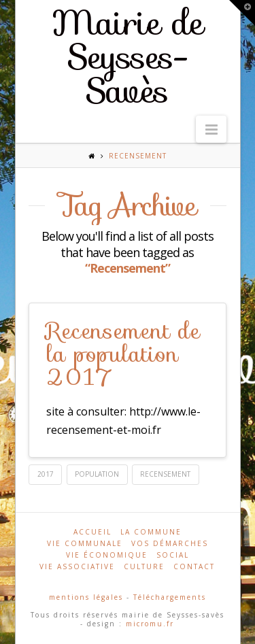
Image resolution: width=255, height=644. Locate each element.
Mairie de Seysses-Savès (128, 57)
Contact (194, 566)
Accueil (92, 532)
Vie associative (77, 566)
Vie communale (85, 543)
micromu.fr (150, 624)
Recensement (165, 474)
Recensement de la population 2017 (123, 354)
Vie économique (107, 555)
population (97, 474)
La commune (151, 532)
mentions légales (86, 597)
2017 (46, 474)
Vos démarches (170, 543)
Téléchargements (170, 597)
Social (173, 555)
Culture (144, 566)
